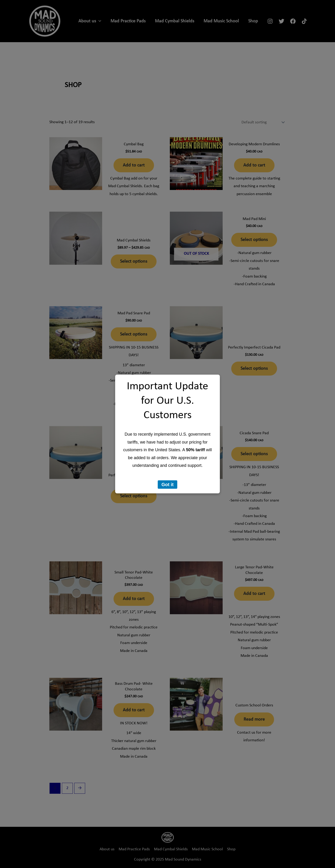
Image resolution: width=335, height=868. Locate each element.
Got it (167, 485)
